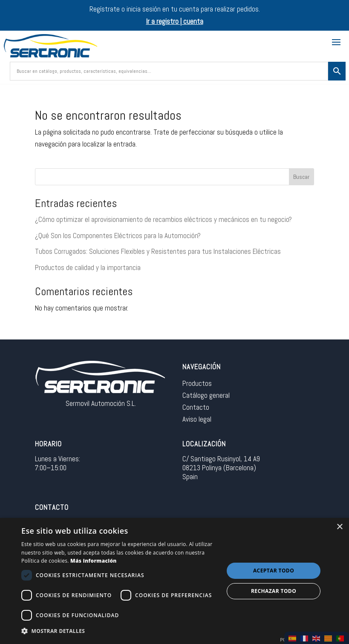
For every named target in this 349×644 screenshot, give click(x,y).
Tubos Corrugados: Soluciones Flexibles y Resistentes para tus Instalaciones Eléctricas (158, 251)
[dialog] (174, 581)
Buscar (301, 177)
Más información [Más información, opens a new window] (94, 561)
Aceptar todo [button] (274, 571)
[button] (120, 631)
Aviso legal (197, 419)
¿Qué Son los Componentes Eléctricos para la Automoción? (118, 236)
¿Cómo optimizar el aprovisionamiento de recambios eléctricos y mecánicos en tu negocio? (163, 219)
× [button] (339, 527)
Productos (197, 383)
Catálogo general (206, 395)
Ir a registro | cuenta (175, 21)
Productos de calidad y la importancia (88, 267)
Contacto (196, 407)
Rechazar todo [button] (274, 591)
